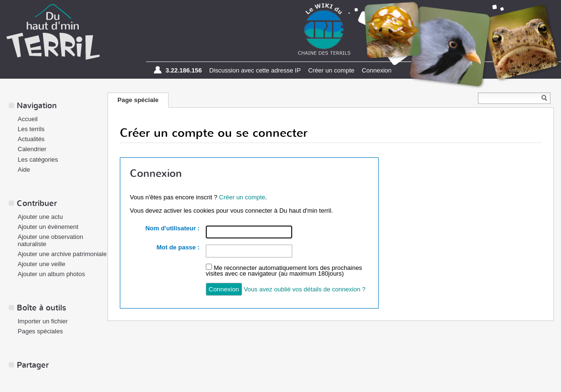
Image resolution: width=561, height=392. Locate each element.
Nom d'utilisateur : (172, 228)
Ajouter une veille (42, 264)
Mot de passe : (178, 247)
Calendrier (32, 149)
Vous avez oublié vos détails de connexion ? (304, 289)
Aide (24, 170)
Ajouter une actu (40, 217)
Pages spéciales (40, 331)
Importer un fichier (43, 321)
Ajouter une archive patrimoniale (62, 254)
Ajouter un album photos (51, 274)
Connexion (377, 70)
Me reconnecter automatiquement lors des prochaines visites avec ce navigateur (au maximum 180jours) (284, 271)
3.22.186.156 (184, 70)
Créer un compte (331, 70)
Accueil (28, 119)
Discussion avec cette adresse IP (255, 70)
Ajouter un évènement (48, 227)
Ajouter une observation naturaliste (50, 240)
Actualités (31, 139)
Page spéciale (138, 100)
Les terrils (31, 129)
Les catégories (38, 160)
